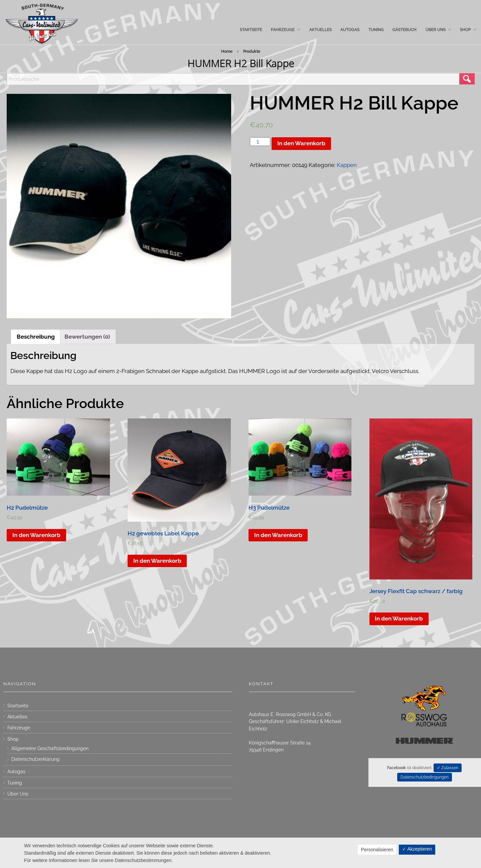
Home (227, 51)
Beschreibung (36, 337)
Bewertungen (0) (87, 337)
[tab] (36, 337)
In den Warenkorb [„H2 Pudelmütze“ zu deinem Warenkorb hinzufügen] (36, 535)
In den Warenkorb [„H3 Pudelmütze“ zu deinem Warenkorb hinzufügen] (278, 535)
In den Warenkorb (301, 143)
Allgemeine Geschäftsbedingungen (50, 748)
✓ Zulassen (448, 768)
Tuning (15, 783)
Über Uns (18, 794)
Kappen (347, 165)
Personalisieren (377, 850)
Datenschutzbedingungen (425, 777)
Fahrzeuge (19, 728)
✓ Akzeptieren (417, 849)
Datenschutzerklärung (35, 759)
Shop (13, 739)
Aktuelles (17, 717)
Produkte (252, 51)
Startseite (18, 706)
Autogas (16, 771)
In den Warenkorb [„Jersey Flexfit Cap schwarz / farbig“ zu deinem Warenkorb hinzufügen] (399, 619)
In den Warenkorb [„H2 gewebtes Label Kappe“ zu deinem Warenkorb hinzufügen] (157, 561)
